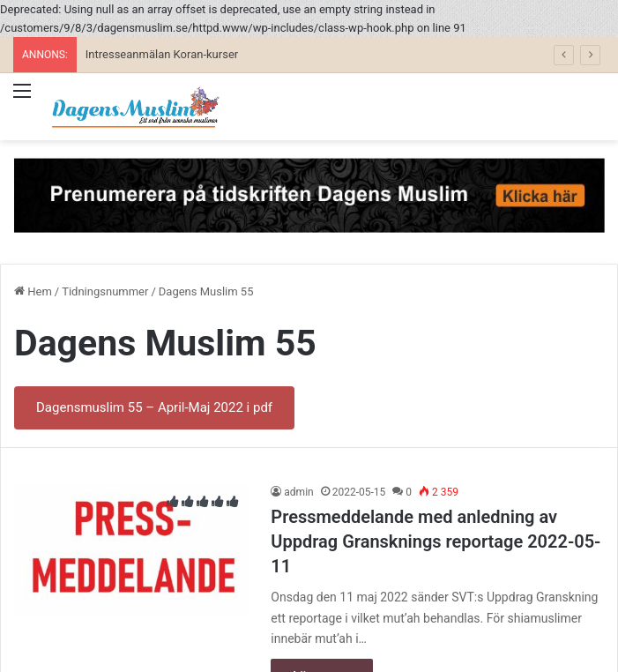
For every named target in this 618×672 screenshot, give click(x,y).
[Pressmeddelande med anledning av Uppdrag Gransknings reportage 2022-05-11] (132, 550)
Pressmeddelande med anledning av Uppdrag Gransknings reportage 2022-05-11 (436, 541)
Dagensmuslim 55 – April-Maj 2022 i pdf (154, 407)
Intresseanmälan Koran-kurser (162, 54)
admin (298, 492)
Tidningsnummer (105, 291)
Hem (33, 291)
